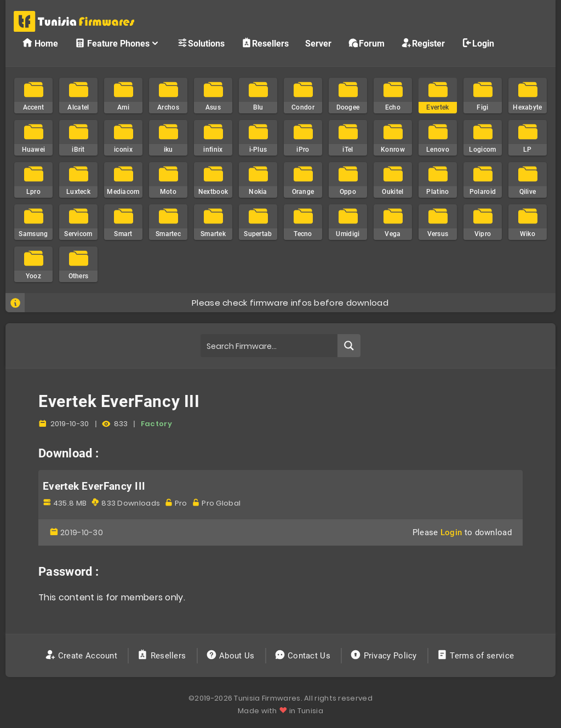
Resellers (265, 43)
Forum (366, 43)
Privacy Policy (385, 656)
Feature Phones (118, 43)
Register (423, 43)
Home (40, 43)
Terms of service (476, 656)
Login (478, 43)
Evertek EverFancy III (94, 486)
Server (318, 44)
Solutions (201, 43)
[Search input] (269, 346)
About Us (231, 656)
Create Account (82, 656)
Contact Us (304, 656)
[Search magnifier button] (349, 346)
